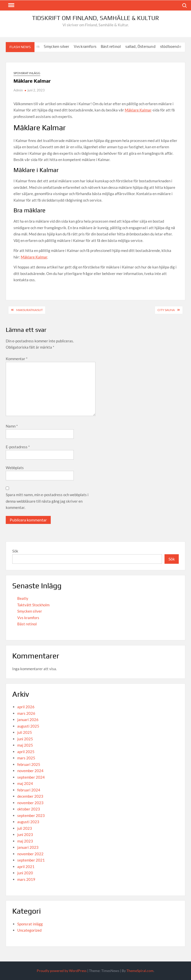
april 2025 (26, 752)
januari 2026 (28, 720)
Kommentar (17, 359)
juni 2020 (25, 873)
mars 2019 (26, 879)
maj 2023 (25, 841)
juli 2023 (25, 828)
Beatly (23, 598)
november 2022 (30, 854)
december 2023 (30, 796)
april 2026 (26, 707)
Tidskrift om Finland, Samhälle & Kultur (95, 18)
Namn (12, 426)
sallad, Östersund (144, 46)
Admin (18, 90)
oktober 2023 (29, 809)
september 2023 (31, 815)
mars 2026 (26, 713)
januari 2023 (28, 847)
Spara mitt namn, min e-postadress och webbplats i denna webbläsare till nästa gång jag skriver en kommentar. (47, 501)
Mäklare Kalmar (138, 110)
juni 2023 (25, 834)
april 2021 (26, 867)
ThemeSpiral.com (140, 971)
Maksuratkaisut (29, 310)
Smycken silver (61, 46)
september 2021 (31, 860)
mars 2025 (26, 758)
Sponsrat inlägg (27, 73)
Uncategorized (29, 930)
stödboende (175, 46)
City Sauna (166, 310)
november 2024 (30, 771)
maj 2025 (25, 745)
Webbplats (15, 468)
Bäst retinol (115, 46)
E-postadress (18, 447)
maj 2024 (25, 783)
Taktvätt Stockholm (33, 605)
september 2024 (31, 777)
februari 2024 (29, 790)
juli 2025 (25, 732)
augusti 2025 (28, 726)
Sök (15, 551)
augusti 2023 (28, 822)
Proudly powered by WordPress (62, 971)
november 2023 (30, 803)
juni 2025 (25, 739)
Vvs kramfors (89, 46)
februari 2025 (29, 764)
